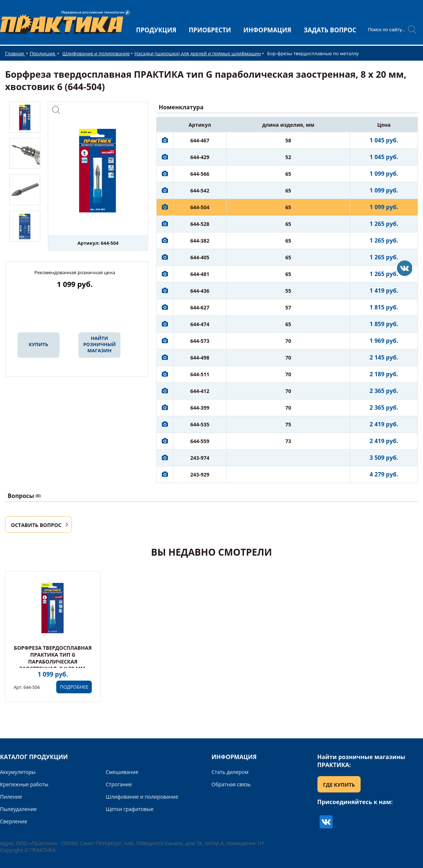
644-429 (200, 157)
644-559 (200, 441)
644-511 (200, 374)
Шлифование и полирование (96, 53)
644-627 (200, 307)
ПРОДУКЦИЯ (156, 30)
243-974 (200, 458)
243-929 (200, 474)
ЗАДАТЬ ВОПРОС (330, 30)
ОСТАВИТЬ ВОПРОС (36, 525)
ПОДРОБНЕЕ (74, 687)
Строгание (119, 784)
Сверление (14, 821)
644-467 (200, 140)
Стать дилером (230, 772)
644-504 (200, 207)
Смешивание (122, 772)
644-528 (200, 224)
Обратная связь (231, 784)
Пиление (11, 797)
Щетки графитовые (130, 809)
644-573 (200, 341)
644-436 (200, 291)
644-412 (200, 391)
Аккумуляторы (18, 772)
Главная (15, 53)
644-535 (200, 424)
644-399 (200, 408)
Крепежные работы (24, 784)
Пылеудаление (18, 809)
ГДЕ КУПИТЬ (339, 785)
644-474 (200, 324)
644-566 (200, 174)
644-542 (200, 190)
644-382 (200, 241)
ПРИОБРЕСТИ (210, 30)
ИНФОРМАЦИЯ (267, 30)
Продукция (43, 53)
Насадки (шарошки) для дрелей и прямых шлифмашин (198, 53)
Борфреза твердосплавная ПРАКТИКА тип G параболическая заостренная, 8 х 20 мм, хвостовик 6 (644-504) (53, 662)
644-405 (200, 257)
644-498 (200, 358)
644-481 (200, 274)
